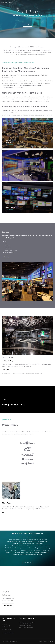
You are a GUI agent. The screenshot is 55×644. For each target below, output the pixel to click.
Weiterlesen (9, 606)
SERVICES (7, 377)
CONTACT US (27, 562)
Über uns (6, 257)
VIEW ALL (28, 521)
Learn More (28, 25)
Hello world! (6, 595)
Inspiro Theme (42, 641)
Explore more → (10, 145)
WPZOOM (50, 641)
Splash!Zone (7, 3)
